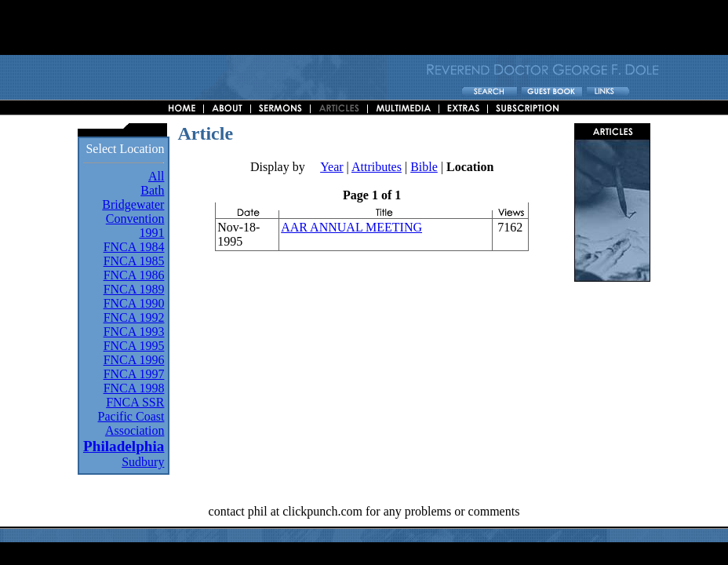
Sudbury (143, 462)
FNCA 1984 (134, 247)
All (156, 176)
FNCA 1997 (134, 374)
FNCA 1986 (134, 275)
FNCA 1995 (134, 346)
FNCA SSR (135, 402)
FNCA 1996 (134, 360)
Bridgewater (133, 204)
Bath (152, 190)
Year (331, 167)
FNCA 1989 (134, 289)
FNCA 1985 (134, 261)
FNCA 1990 (134, 303)
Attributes (377, 167)
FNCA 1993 (134, 332)
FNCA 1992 (134, 317)
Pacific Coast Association (131, 423)
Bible (424, 167)
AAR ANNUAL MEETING (351, 227)
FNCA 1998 (134, 388)
